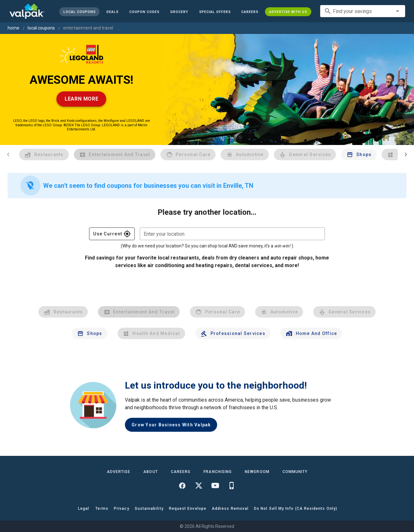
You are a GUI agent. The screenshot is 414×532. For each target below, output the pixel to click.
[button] (215, 12)
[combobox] (363, 11)
